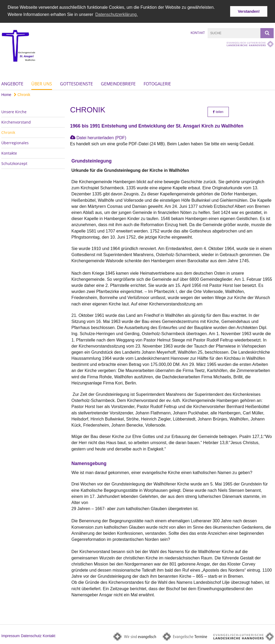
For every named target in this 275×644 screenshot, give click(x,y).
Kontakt (198, 32)
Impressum (10, 636)
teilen (218, 112)
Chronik (22, 94)
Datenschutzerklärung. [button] (117, 14)
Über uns (42, 83)
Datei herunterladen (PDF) (101, 137)
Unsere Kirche (14, 111)
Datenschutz (31, 636)
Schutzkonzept (14, 163)
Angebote (12, 83)
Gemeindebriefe (118, 83)
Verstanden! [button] (249, 11)
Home (6, 94)
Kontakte (9, 153)
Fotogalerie (157, 83)
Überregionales (15, 143)
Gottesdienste (76, 83)
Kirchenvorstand (16, 122)
